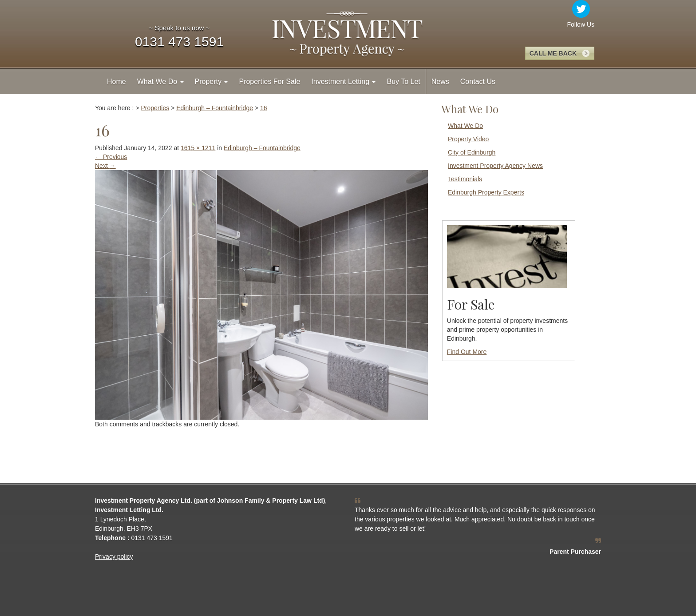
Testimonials (465, 179)
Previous (111, 157)
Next (105, 166)
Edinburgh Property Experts (486, 192)
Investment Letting (343, 81)
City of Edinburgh (472, 152)
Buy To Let (403, 81)
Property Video (468, 139)
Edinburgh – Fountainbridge (262, 148)
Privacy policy (114, 556)
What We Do (160, 81)
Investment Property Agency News (495, 166)
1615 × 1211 (198, 148)
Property (212, 81)
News (440, 81)
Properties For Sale (269, 81)
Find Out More (467, 352)
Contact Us (478, 81)
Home (117, 81)
